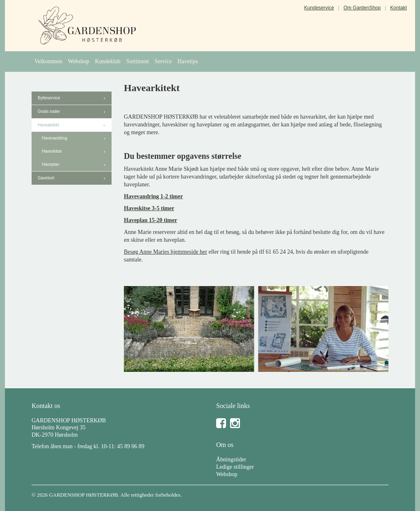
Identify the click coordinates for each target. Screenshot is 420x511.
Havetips (188, 61)
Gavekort (46, 178)
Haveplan (50, 164)
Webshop (79, 61)
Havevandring (55, 138)
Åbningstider (231, 459)
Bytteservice (49, 98)
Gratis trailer (49, 111)
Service (163, 61)
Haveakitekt (48, 125)
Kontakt (398, 8)
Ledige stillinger (235, 467)
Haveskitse (52, 151)
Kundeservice (319, 8)
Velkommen (48, 61)
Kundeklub (107, 61)
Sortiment (138, 61)
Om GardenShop (362, 8)
